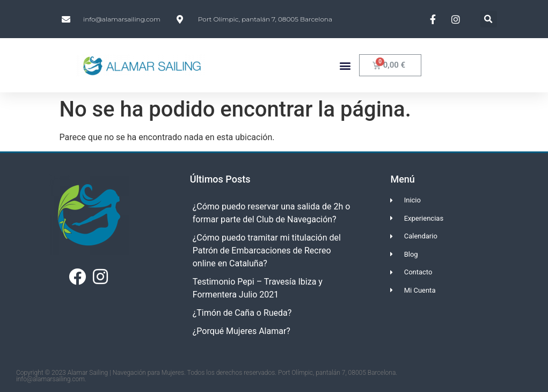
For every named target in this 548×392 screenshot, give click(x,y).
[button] (489, 19)
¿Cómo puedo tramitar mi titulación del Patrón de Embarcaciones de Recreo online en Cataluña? (267, 251)
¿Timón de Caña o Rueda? (242, 313)
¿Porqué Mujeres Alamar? (242, 331)
